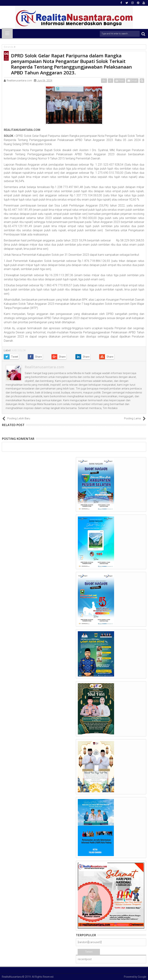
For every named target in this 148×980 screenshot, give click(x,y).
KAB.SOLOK (19, 350)
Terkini (89, 952)
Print (120, 81)
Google (142, 977)
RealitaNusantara (12, 977)
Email (132, 81)
